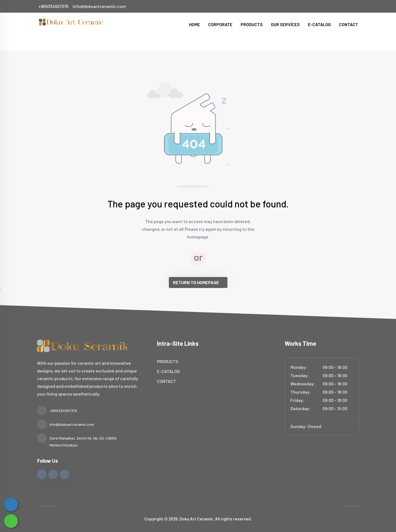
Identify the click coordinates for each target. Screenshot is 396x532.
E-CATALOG (319, 24)
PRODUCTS (252, 24)
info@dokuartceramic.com (99, 6)
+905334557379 (53, 6)
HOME (194, 24)
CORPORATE (220, 24)
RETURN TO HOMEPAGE (196, 282)
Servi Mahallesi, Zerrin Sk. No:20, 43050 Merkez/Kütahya (77, 441)
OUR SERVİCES (285, 24)
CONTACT (349, 24)
